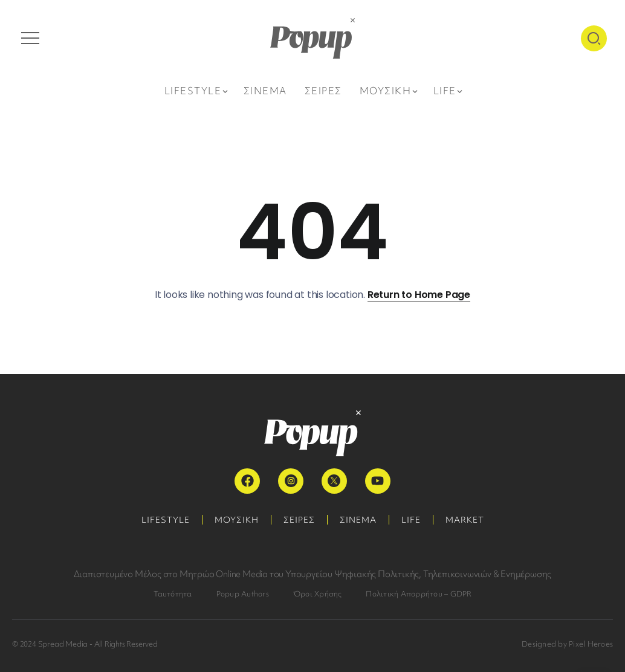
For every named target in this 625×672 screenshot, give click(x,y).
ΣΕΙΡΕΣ (299, 520)
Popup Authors (243, 594)
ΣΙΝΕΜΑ (358, 520)
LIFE (411, 520)
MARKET (465, 520)
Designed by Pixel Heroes (567, 644)
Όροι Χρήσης (318, 594)
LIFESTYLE (166, 520)
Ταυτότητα (173, 594)
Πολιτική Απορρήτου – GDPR (419, 594)
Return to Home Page (419, 295)
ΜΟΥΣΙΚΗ (237, 520)
